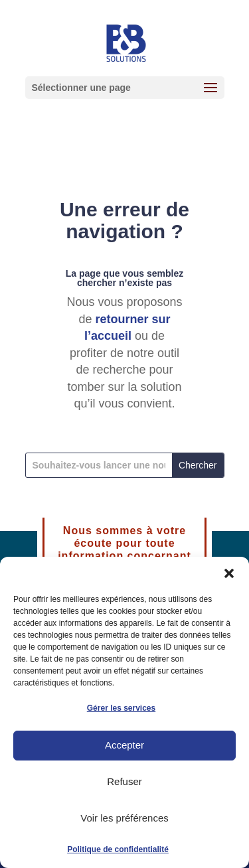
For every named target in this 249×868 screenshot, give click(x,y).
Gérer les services (121, 708)
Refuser (124, 781)
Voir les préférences (124, 818)
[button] (229, 573)
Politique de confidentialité (118, 849)
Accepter (124, 745)
